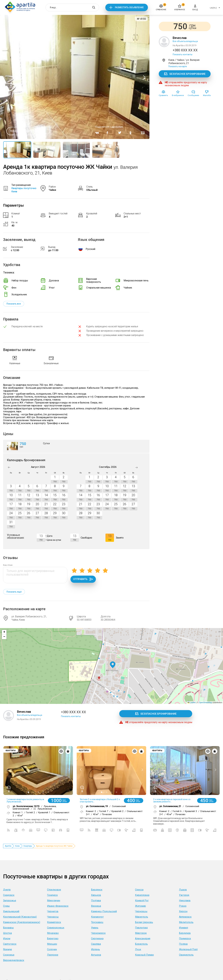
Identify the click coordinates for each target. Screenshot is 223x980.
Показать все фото (21, 131)
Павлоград (141, 928)
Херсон (183, 911)
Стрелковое (54, 890)
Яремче (8, 949)
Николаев (185, 901)
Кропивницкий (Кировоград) (20, 917)
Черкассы (53, 917)
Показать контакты (183, 54)
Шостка (7, 933)
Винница (96, 906)
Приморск (185, 939)
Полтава (96, 901)
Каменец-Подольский (104, 911)
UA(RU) (213, 8)
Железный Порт (188, 949)
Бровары (8, 928)
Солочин (52, 949)
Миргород (141, 933)
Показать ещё (14, 592)
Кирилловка (142, 895)
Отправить (83, 579)
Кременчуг (97, 917)
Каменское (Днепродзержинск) (22, 922)
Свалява (96, 944)
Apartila (8, 846)
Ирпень (95, 949)
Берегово (53, 939)
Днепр (7, 890)
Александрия (143, 939)
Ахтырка (96, 955)
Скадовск (9, 895)
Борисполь (141, 944)
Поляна (183, 944)
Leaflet (191, 703)
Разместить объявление (129, 7)
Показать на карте (178, 66)
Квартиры (28, 846)
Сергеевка (97, 939)
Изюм (7, 939)
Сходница (9, 955)
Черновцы (141, 911)
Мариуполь (142, 917)
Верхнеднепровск (14, 960)
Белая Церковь (144, 922)
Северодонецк (56, 928)
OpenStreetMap (205, 703)
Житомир (140, 906)
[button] (113, 665)
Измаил (184, 928)
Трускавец (97, 922)
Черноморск (98, 933)
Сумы (6, 906)
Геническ (52, 895)
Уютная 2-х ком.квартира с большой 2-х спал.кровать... (100, 800)
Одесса (139, 890)
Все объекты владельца (185, 41)
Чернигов (53, 911)
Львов (183, 890)
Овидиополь (186, 955)
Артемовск (185, 917)
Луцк (138, 949)
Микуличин (54, 901)
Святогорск (10, 944)
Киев (17, 846)
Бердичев (185, 933)
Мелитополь (186, 922)
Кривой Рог (142, 901)
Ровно (183, 906)
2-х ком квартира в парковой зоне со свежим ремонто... (172, 800)
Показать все (14, 304)
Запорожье (10, 901)
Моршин (52, 944)
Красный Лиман (144, 955)
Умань (95, 928)
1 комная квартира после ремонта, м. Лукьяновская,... (25, 800)
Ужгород (184, 895)
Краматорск (54, 922)
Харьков (96, 895)
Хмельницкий (11, 911)
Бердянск (97, 890)
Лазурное (53, 955)
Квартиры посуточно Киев (24, 190)
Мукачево (53, 933)
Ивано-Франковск (58, 906)
